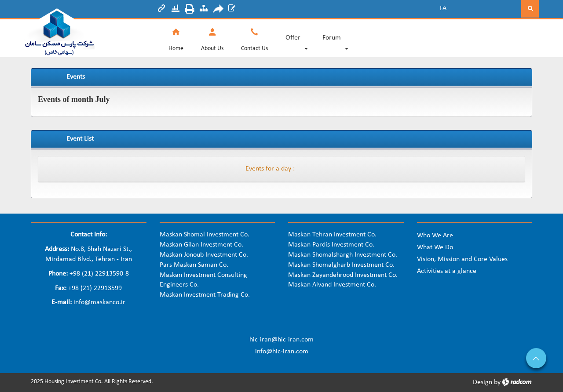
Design (483, 382)
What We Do (435, 247)
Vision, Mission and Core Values (462, 259)
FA (443, 8)
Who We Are (435, 236)
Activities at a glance (447, 271)
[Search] (488, 9)
